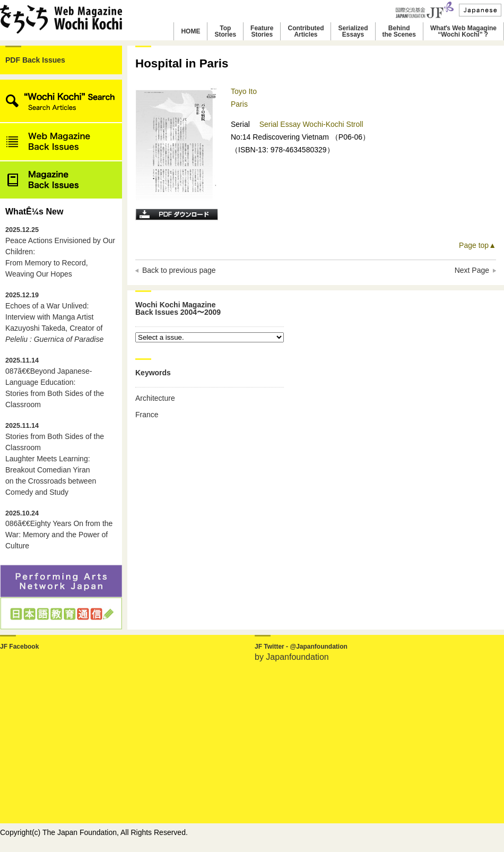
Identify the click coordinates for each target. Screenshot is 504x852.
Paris (239, 104)
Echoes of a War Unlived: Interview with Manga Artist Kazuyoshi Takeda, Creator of (54, 317)
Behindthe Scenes (399, 31)
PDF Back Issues (35, 60)
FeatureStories (262, 31)
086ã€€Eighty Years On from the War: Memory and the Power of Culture (59, 530)
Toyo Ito (244, 91)
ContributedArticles (306, 31)
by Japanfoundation (292, 657)
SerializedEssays (353, 31)
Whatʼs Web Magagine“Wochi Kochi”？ (463, 31)
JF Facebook (19, 647)
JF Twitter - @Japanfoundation (301, 647)
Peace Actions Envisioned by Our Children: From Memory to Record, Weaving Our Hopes (60, 252)
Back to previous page (179, 270)
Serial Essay (281, 124)
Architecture (155, 398)
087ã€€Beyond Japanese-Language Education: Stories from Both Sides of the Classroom (55, 383)
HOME (190, 31)
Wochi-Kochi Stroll (333, 124)
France (147, 415)
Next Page (472, 270)
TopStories (225, 31)
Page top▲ (477, 245)
